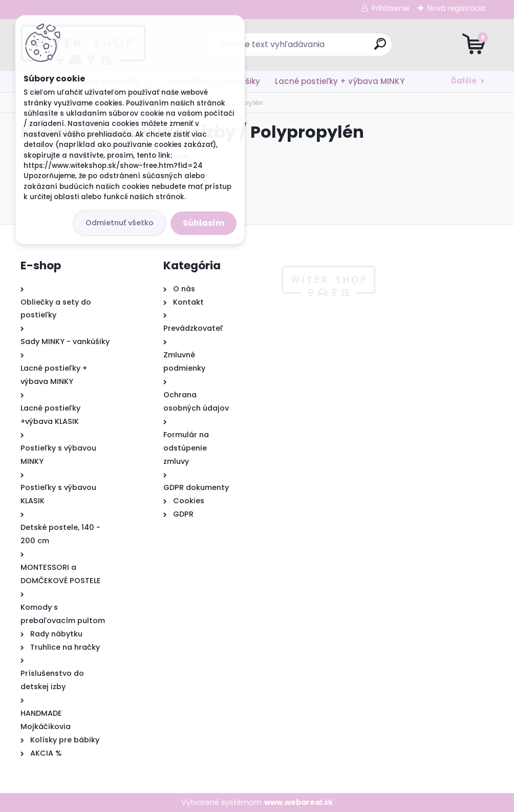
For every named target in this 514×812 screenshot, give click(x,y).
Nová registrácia (456, 8)
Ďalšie (464, 81)
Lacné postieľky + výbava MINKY (340, 81)
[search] (380, 48)
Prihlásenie (391, 8)
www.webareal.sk (298, 802)
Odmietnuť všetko (120, 223)
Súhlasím (204, 223)
